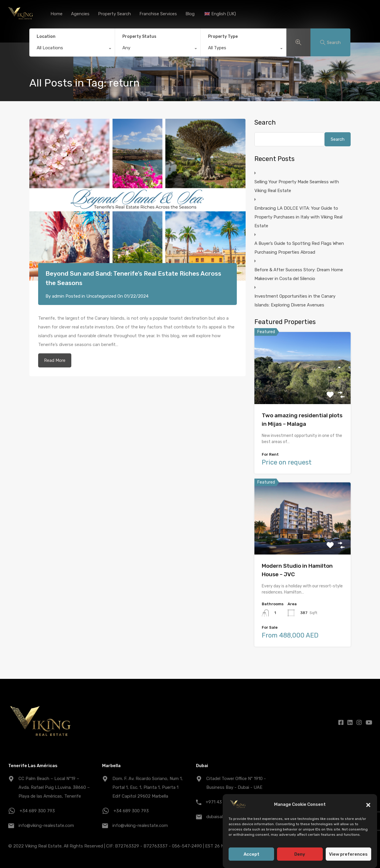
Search (265, 123)
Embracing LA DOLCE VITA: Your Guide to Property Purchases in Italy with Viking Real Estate (298, 217)
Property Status (139, 37)
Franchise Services (158, 14)
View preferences (348, 855)
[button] (368, 806)
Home (56, 14)
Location (46, 37)
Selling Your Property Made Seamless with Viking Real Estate (297, 186)
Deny (300, 855)
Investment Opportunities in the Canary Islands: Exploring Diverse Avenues (295, 301)
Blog (190, 14)
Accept (251, 855)
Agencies (80, 14)
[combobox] (72, 49)
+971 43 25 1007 (222, 802)
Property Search (114, 14)
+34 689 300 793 (37, 811)
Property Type (223, 37)
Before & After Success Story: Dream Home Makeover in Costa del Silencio (299, 274)
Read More (55, 360)
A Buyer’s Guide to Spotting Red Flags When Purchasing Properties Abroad (299, 248)
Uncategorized (101, 296)
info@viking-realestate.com (46, 825)
